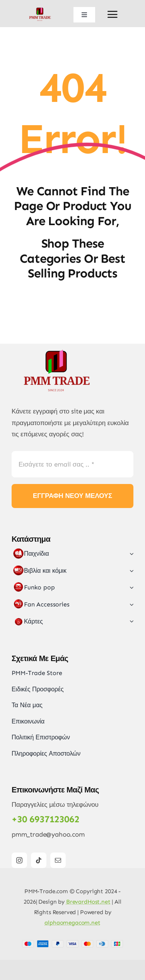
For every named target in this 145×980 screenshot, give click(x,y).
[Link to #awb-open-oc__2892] (113, 14)
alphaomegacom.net (72, 923)
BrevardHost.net (88, 902)
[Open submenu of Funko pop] (130, 587)
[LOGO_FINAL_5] (41, 9)
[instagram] (19, 860)
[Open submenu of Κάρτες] (130, 622)
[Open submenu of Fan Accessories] (130, 605)
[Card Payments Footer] (72, 943)
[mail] (58, 860)
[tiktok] (39, 860)
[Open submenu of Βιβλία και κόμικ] (130, 571)
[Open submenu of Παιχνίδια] (130, 554)
